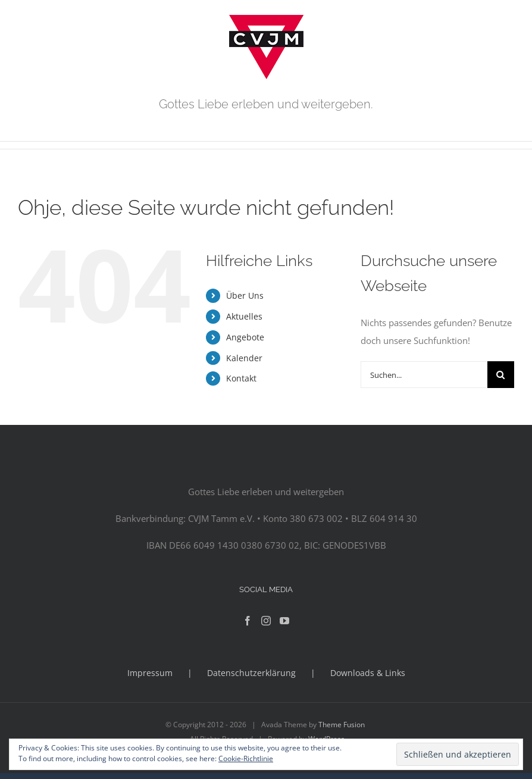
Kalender (244, 358)
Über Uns (245, 295)
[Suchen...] (424, 375)
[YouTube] (284, 621)
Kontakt (241, 378)
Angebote (245, 337)
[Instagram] (266, 621)
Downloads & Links (368, 673)
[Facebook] (248, 621)
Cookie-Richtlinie (246, 758)
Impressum (150, 673)
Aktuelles (244, 316)
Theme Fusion (342, 725)
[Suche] (501, 375)
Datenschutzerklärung (251, 673)
